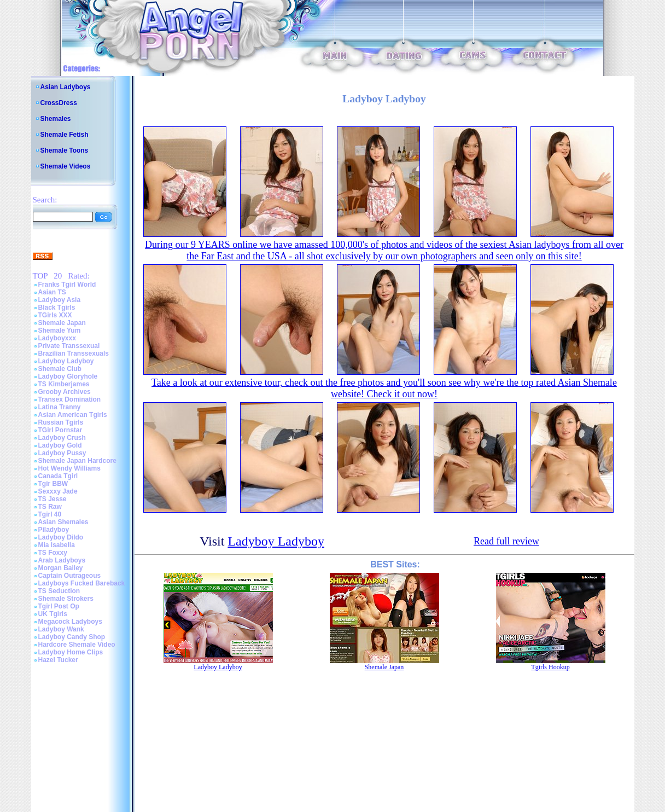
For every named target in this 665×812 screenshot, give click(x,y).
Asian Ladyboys (66, 87)
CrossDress (59, 103)
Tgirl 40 (50, 514)
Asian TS (52, 292)
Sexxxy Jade (58, 491)
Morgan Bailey (61, 568)
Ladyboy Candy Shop (72, 637)
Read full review (506, 541)
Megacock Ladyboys (70, 622)
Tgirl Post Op (59, 606)
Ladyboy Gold (60, 445)
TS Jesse (52, 499)
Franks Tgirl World (67, 285)
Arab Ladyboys (62, 560)
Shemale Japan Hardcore (77, 461)
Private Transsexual (69, 346)
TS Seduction (59, 591)
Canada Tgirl (58, 476)
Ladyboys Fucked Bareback (82, 583)
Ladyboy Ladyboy (66, 361)
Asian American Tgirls (73, 415)
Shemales (56, 119)
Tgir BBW (53, 484)
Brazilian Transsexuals (74, 353)
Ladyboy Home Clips (71, 652)
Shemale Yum (60, 330)
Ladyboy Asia (60, 300)
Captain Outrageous (70, 576)
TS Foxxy (53, 553)
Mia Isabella (57, 545)
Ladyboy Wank (61, 629)
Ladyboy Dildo (61, 537)
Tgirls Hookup (550, 667)
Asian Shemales (63, 522)
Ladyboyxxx (57, 338)
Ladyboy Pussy (62, 453)
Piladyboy (54, 530)
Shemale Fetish (65, 135)
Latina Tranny (60, 407)
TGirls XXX (55, 315)
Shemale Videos (66, 166)
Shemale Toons (65, 150)
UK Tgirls (53, 614)
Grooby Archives (65, 392)
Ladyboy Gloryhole (68, 376)
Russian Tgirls (61, 422)
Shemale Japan (62, 323)
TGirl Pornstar (60, 430)
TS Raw (50, 507)
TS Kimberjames (64, 384)
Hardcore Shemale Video (77, 645)
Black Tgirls (57, 308)
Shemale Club (60, 369)
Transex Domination (70, 399)
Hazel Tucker (58, 660)
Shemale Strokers (66, 599)
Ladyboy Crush (62, 438)
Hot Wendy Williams (69, 468)
